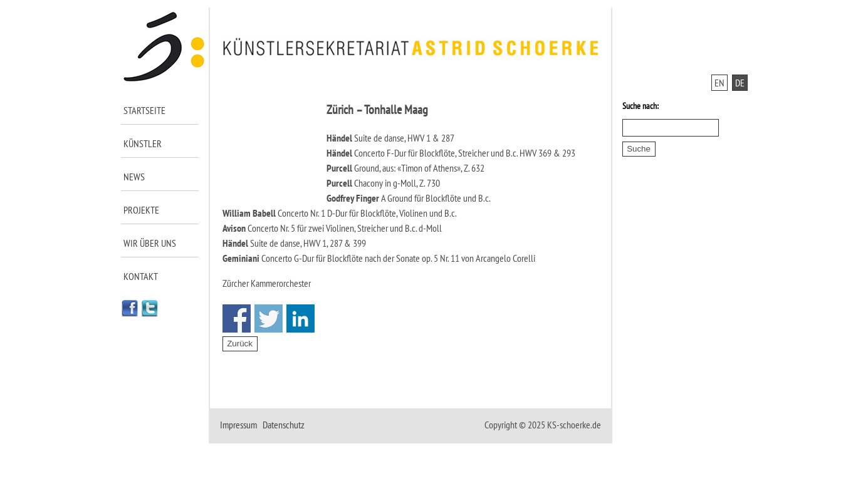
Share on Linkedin (301, 318)
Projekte (141, 210)
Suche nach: (641, 106)
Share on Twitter (269, 318)
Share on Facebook (237, 318)
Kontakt (141, 276)
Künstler (143, 143)
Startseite (144, 110)
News (134, 177)
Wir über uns (150, 243)
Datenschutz (284, 425)
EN (719, 83)
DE (740, 83)
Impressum (238, 425)
